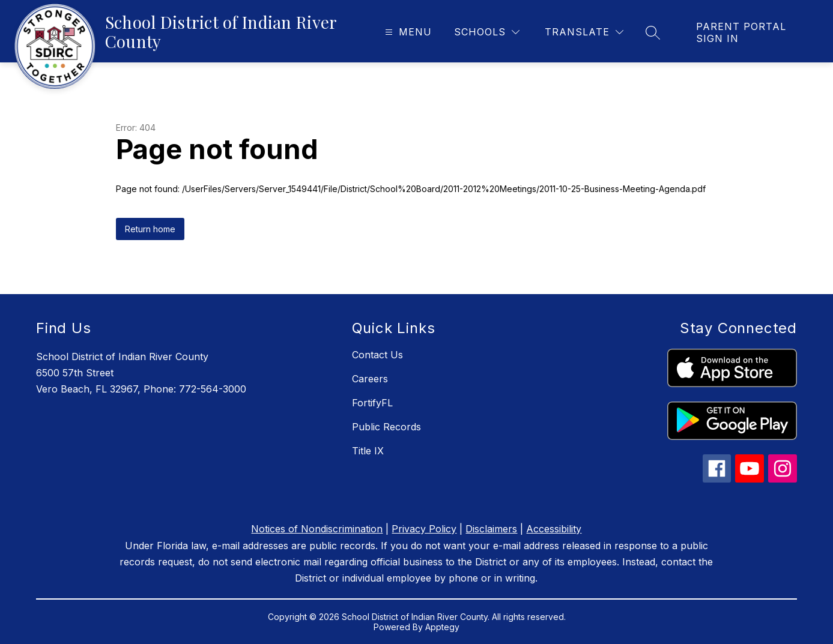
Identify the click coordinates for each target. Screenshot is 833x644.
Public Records (386, 427)
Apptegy (442, 627)
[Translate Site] (584, 32)
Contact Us (377, 355)
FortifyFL (372, 403)
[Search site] (653, 32)
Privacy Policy (424, 529)
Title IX (368, 451)
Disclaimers (491, 529)
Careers (370, 379)
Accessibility (554, 529)
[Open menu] (407, 32)
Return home (150, 229)
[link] (753, 32)
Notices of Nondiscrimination (317, 529)
